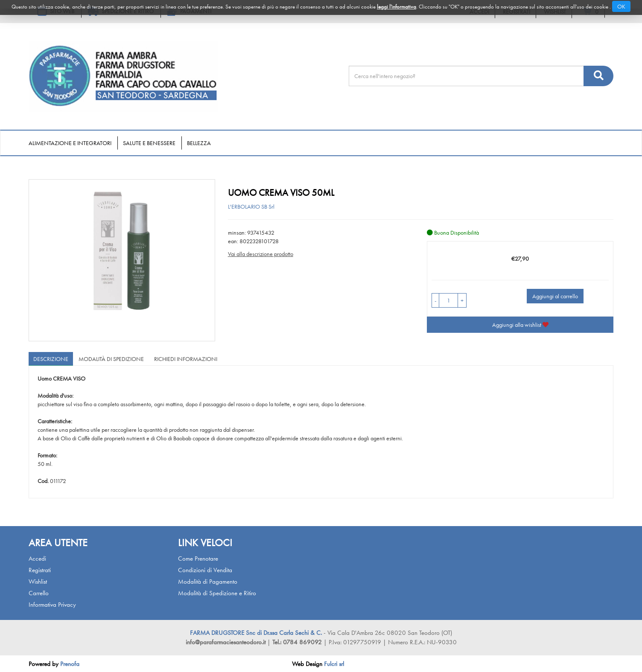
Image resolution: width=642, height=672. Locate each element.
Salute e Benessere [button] (149, 143)
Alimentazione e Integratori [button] (70, 143)
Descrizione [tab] (51, 359)
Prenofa (70, 664)
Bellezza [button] (199, 143)
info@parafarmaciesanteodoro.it (226, 642)
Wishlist (38, 582)
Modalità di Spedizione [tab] (111, 359)
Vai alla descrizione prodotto (261, 254)
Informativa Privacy (52, 605)
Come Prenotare (198, 559)
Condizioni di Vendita (205, 570)
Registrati (40, 570)
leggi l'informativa (397, 7)
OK (621, 6)
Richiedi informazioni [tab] (186, 359)
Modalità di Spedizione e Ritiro (217, 593)
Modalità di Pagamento (208, 582)
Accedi (37, 559)
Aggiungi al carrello (555, 296)
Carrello (39, 593)
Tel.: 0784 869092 (298, 642)
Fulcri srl (334, 664)
